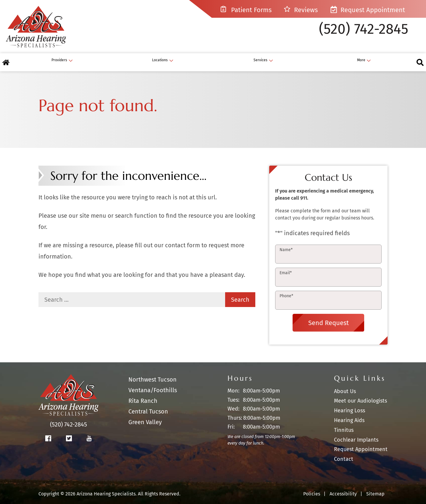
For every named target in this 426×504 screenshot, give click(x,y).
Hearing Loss (350, 405)
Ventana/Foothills (153, 385)
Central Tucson (148, 406)
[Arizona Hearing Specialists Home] (43, 28)
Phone (286, 291)
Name (286, 244)
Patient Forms (246, 10)
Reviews (301, 10)
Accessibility (343, 488)
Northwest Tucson (153, 374)
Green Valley (145, 417)
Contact (344, 454)
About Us (345, 386)
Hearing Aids (349, 415)
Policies (312, 488)
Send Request (329, 317)
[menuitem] (166, 57)
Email (286, 268)
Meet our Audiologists (360, 395)
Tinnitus (344, 424)
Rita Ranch (143, 395)
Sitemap (375, 488)
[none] (199, 57)
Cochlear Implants (356, 434)
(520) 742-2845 (364, 34)
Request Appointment (368, 10)
